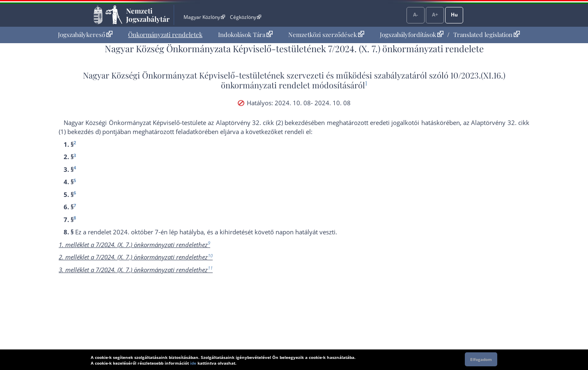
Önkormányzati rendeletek (165, 35)
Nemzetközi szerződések (326, 35)
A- (416, 15)
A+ (435, 15)
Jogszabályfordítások (412, 35)
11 (210, 268)
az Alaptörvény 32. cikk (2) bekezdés (259, 123)
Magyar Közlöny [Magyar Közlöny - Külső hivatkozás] (204, 17)
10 (210, 256)
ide (193, 363)
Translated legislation (487, 35)
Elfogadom (481, 359)
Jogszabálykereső (85, 35)
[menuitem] (85, 35)
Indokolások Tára (245, 35)
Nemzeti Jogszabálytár (148, 15)
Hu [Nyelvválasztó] (454, 15)
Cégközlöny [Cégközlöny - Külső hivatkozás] (246, 17)
